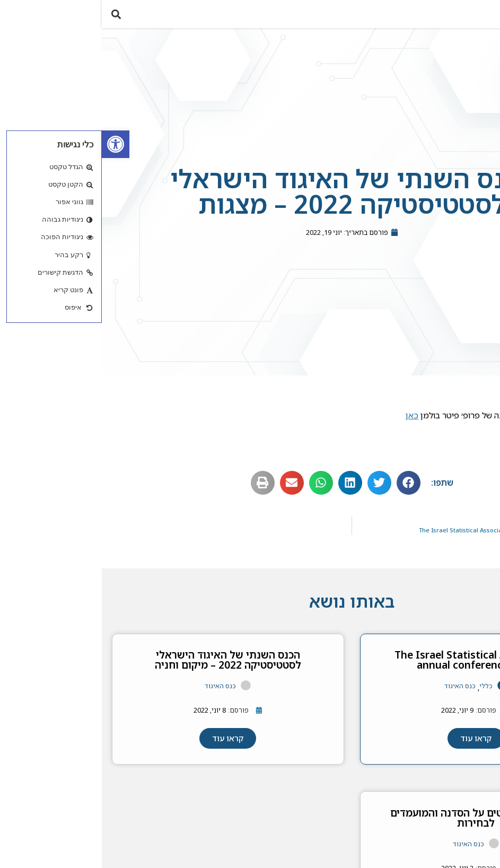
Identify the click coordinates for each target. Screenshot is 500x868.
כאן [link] (310, 420)
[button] (486, 17)
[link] (14, 144)
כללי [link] (384, 691)
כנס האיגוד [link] (358, 691)
